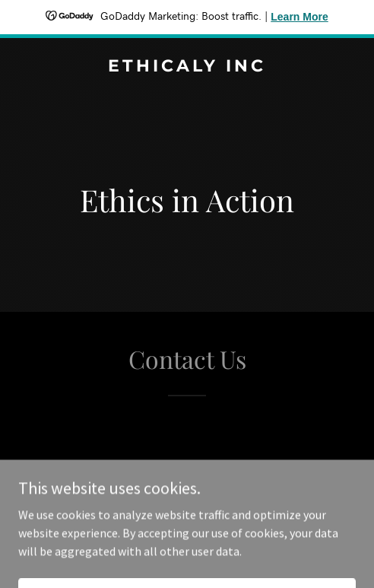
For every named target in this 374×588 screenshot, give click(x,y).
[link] (187, 67)
